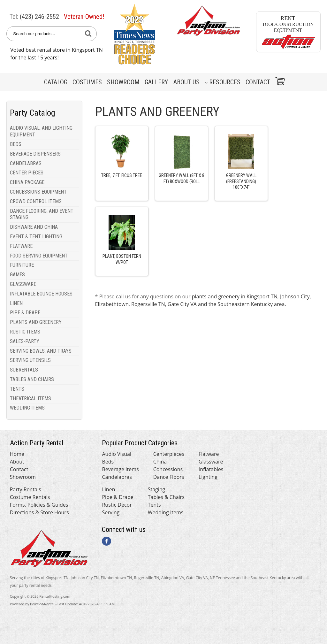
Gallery (156, 82)
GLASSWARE (23, 284)
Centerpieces (169, 454)
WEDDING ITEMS (27, 408)
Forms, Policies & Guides (39, 505)
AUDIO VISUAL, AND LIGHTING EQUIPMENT (41, 131)
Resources (223, 82)
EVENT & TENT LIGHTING (36, 237)
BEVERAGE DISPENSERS (35, 154)
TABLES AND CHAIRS (32, 379)
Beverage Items (120, 469)
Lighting (208, 477)
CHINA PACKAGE (27, 182)
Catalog (56, 82)
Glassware (211, 462)
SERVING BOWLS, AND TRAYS (41, 351)
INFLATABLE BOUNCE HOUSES (41, 294)
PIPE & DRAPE (25, 313)
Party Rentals (26, 489)
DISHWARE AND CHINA (34, 227)
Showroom (123, 82)
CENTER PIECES (27, 173)
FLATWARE (21, 246)
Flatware (209, 454)
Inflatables (211, 469)
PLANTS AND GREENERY (36, 322)
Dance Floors (169, 477)
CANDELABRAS (26, 163)
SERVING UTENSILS (30, 360)
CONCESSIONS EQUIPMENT (38, 192)
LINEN (16, 303)
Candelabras (117, 477)
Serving (111, 512)
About (17, 462)
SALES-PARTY (25, 341)
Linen (108, 489)
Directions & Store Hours (39, 512)
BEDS (16, 144)
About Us (186, 82)
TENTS (17, 389)
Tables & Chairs (166, 497)
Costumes (87, 82)
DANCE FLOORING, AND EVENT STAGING (42, 214)
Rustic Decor (117, 505)
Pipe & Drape (118, 497)
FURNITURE (22, 265)
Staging (157, 489)
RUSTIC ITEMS (25, 332)
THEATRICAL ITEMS (30, 399)
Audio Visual (116, 454)
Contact (258, 82)
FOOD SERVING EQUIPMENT (39, 256)
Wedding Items (166, 512)
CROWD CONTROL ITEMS (36, 201)
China (160, 462)
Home (17, 454)
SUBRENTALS (24, 370)
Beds (108, 462)
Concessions (168, 469)
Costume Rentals (30, 497)
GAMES (17, 275)
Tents (154, 505)
